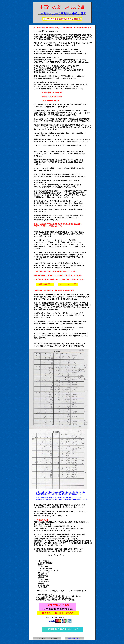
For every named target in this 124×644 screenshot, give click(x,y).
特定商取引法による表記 (74, 638)
